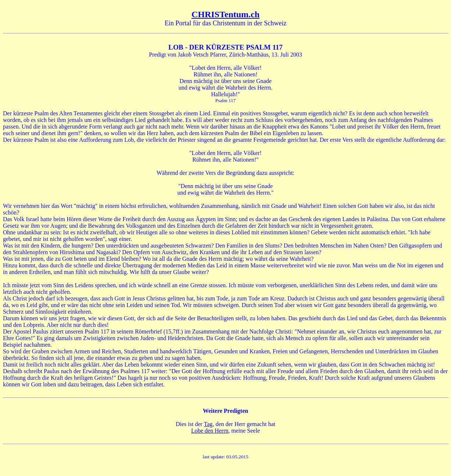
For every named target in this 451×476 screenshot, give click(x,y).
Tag (208, 424)
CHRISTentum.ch (225, 14)
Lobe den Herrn (210, 431)
